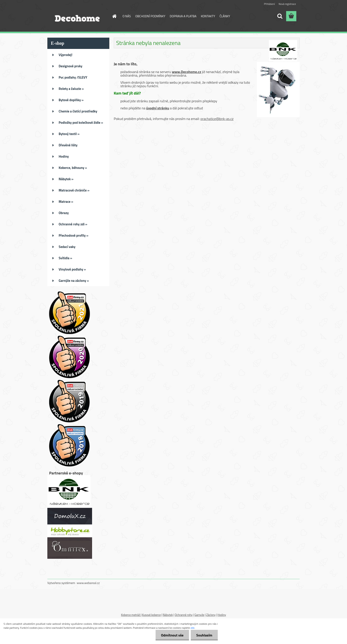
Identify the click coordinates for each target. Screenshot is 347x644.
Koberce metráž (131, 615)
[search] (280, 16)
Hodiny (222, 615)
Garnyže (199, 615)
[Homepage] (114, 16)
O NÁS (127, 16)
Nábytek (168, 615)
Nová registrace (287, 4)
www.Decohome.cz (186, 72)
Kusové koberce (151, 615)
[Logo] (78, 16)
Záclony (211, 615)
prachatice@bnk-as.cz (217, 119)
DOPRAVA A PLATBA (183, 16)
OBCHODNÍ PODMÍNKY (150, 16)
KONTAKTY (208, 16)
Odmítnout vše (172, 635)
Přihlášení (269, 4)
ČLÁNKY (225, 16)
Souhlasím (204, 635)
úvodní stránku (158, 108)
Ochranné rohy (184, 615)
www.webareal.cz (88, 583)
